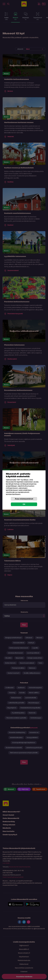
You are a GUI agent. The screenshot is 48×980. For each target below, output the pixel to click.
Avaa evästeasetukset (24, 499)
